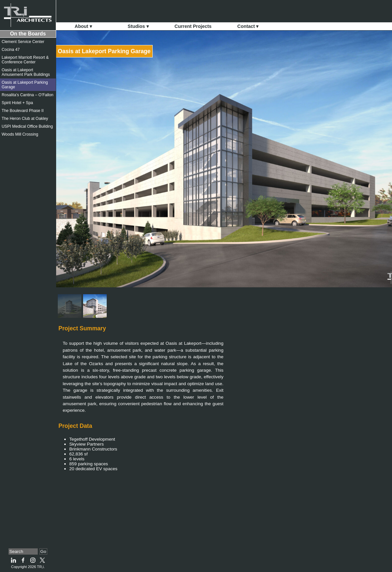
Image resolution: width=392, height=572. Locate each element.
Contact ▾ (248, 26)
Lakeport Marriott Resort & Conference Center (25, 60)
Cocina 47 (11, 50)
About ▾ (83, 26)
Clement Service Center (23, 42)
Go (43, 551)
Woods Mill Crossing (20, 134)
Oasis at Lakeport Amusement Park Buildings (26, 72)
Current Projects (193, 26)
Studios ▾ (138, 26)
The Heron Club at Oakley (25, 119)
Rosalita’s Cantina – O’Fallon (28, 95)
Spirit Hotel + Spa (17, 103)
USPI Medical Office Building (27, 126)
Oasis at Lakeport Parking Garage (104, 51)
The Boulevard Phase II (23, 111)
